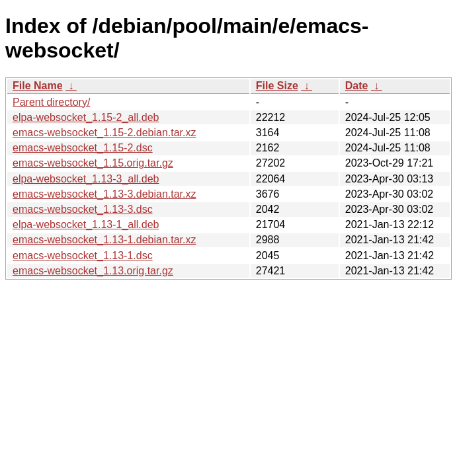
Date (357, 86)
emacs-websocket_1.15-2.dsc (83, 148)
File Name (38, 86)
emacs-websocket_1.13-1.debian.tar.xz (104, 240)
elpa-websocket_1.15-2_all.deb (86, 117)
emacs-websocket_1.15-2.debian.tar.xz (104, 133)
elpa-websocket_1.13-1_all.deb (86, 224)
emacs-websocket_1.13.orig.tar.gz (93, 271)
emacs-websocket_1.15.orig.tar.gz (93, 163)
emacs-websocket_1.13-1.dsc (83, 256)
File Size (277, 86)
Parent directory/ (51, 102)
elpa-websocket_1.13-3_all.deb (86, 179)
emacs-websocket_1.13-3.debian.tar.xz (104, 194)
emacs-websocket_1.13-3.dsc (83, 209)
